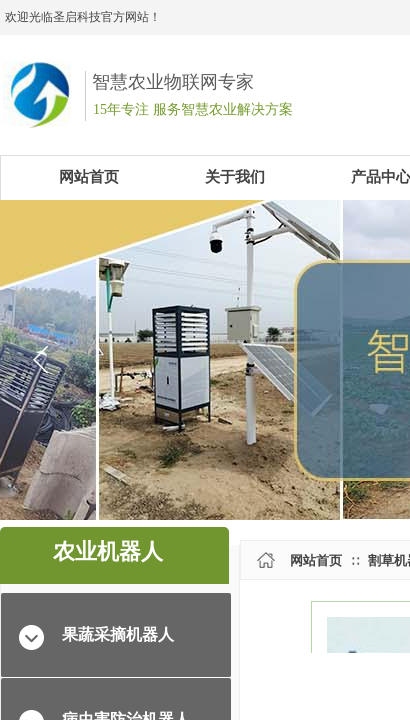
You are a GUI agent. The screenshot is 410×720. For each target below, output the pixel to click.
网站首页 (316, 560)
